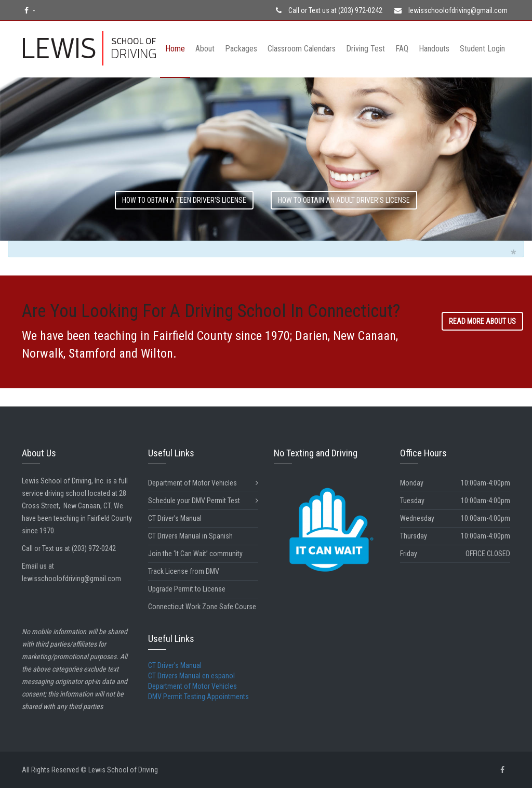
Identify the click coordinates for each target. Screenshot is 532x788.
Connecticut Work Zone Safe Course (202, 607)
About (205, 49)
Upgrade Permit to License (187, 589)
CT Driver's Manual (175, 665)
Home (175, 49)
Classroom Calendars (302, 49)
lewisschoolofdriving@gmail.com (451, 10)
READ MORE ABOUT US (482, 321)
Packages (241, 49)
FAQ (402, 49)
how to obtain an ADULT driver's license (344, 200)
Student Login (482, 49)
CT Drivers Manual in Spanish (190, 536)
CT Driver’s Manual (175, 518)
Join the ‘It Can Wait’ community (195, 554)
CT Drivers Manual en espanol (191, 676)
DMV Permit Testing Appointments (198, 697)
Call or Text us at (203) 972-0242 (329, 10)
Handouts (434, 49)
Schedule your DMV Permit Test (203, 501)
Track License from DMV (184, 571)
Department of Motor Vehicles (203, 483)
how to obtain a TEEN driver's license (184, 200)
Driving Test (365, 49)
